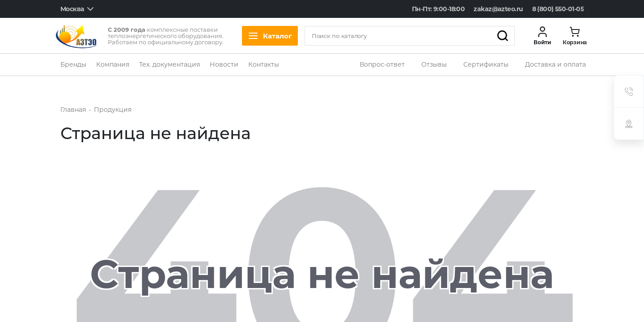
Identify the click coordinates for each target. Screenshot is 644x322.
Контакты (264, 64)
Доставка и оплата (555, 64)
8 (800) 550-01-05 (558, 9)
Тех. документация (169, 64)
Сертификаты (486, 64)
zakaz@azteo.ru (498, 9)
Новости (224, 64)
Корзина (575, 42)
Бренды (73, 64)
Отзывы (434, 64)
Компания (113, 64)
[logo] (77, 36)
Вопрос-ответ (382, 64)
